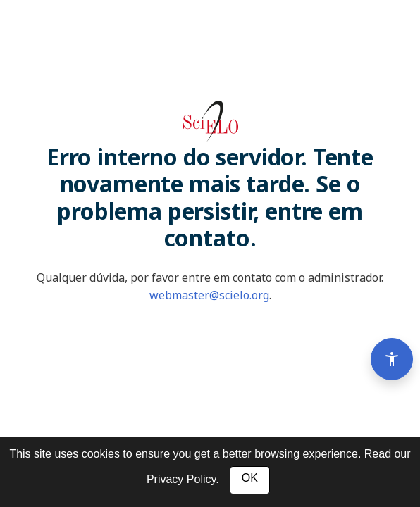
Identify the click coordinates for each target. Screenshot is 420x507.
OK (250, 478)
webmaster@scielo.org (209, 295)
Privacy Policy (181, 479)
